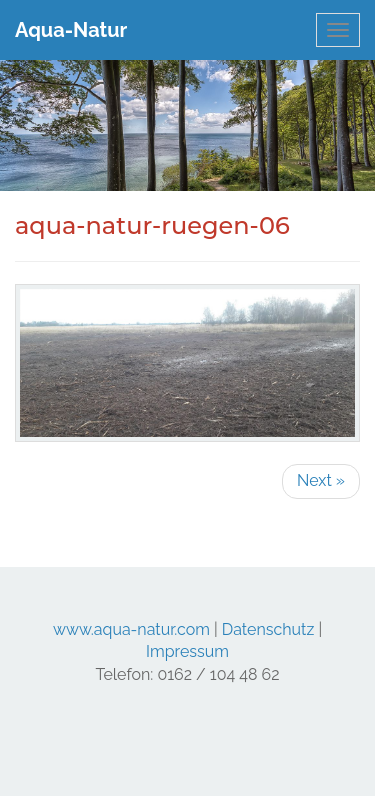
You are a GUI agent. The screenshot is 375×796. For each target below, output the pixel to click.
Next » (321, 480)
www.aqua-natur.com (131, 629)
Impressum (187, 651)
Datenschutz (268, 629)
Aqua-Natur (71, 30)
